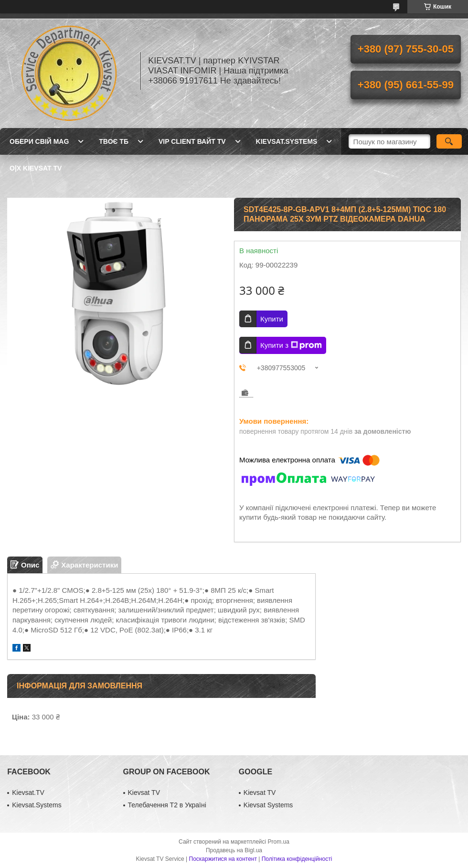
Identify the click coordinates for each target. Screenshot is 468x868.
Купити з (291, 345)
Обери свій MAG (39, 141)
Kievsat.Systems (287, 141)
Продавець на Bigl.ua (234, 850)
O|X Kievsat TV (36, 168)
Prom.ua (279, 842)
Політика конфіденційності (297, 859)
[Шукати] (449, 141)
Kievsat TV (144, 793)
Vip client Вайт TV (192, 141)
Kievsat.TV (28, 793)
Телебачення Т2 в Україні (167, 805)
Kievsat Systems (268, 805)
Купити (272, 319)
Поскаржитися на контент (223, 859)
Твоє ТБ (114, 141)
